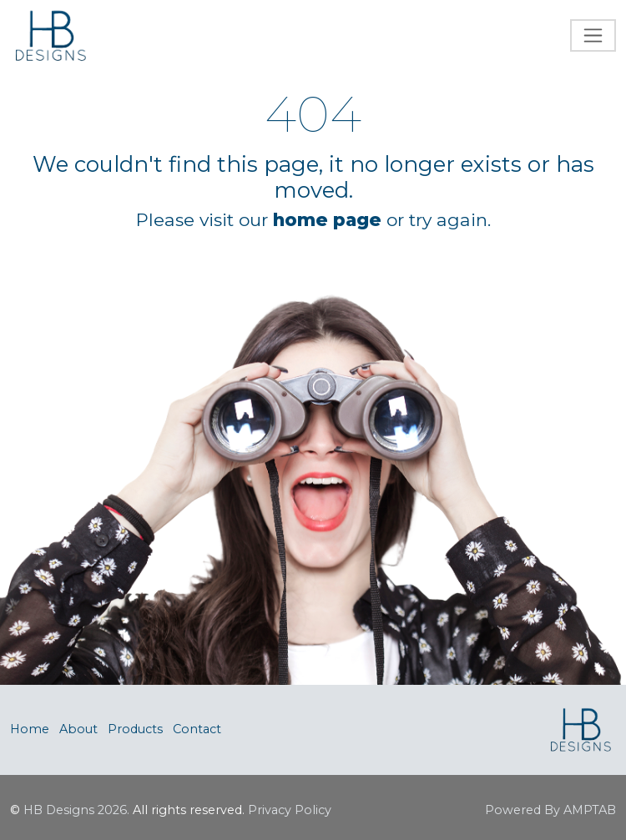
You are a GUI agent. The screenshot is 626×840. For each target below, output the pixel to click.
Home (30, 729)
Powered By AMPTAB (550, 810)
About (78, 729)
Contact (197, 729)
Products (135, 729)
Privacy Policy (290, 810)
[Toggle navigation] (593, 35)
